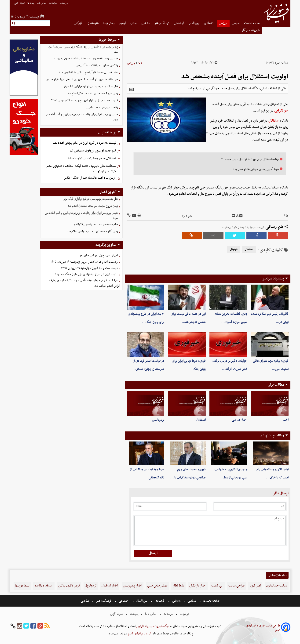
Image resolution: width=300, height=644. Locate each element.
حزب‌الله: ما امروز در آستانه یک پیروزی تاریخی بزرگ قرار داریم (82, 79)
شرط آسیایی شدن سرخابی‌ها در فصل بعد (256, 169)
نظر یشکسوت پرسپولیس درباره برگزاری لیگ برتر (91, 86)
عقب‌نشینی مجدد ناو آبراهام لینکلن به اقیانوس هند (88, 72)
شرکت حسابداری (277, 586)
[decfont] (234, 216)
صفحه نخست (252, 23)
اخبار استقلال (110, 586)
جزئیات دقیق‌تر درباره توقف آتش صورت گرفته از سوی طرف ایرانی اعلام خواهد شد (85, 283)
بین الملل (194, 23)
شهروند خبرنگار (251, 30)
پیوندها (31, 3)
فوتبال (234, 249)
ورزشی (223, 23)
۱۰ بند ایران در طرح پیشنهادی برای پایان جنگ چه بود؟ (86, 274)
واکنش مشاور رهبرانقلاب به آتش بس (97, 65)
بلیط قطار (178, 586)
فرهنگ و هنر (162, 23)
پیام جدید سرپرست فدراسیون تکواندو (96, 224)
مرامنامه (53, 3)
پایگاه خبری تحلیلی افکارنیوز (152, 626)
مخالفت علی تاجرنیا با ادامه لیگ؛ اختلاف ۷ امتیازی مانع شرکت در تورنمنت (81, 169)
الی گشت (217, 586)
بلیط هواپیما (22, 586)
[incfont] (241, 216)
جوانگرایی (281, 111)
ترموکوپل (91, 586)
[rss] (47, 626)
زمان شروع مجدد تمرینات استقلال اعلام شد (93, 93)
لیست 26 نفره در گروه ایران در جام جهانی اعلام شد (85, 143)
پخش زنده (109, 23)
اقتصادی (209, 23)
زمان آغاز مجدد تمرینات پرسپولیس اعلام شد (92, 231)
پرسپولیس (158, 420)
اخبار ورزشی (240, 420)
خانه (141, 63)
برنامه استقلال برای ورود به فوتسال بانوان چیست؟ (250, 159)
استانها (133, 23)
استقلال (274, 121)
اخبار (285, 420)
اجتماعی (179, 23)
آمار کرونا (255, 586)
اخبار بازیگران (198, 586)
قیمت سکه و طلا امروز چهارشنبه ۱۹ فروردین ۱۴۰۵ (89, 268)
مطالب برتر (276, 385)
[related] (132, 90)
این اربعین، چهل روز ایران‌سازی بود (98, 255)
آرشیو (123, 23)
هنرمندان (93, 23)
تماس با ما (42, 3)
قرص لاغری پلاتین (69, 586)
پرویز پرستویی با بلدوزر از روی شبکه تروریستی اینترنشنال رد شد (83, 49)
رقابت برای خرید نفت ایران (102, 107)
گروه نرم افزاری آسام (139, 634)
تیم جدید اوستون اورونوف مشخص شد (93, 151)
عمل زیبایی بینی (157, 586)
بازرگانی (78, 23)
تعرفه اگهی (20, 3)
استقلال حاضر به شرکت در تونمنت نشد (91, 158)
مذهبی (146, 23)
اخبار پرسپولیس (133, 586)
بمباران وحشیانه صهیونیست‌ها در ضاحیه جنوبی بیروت (86, 58)
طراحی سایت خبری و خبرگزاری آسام (263, 628)
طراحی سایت (236, 586)
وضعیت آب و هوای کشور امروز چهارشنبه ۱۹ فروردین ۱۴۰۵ (84, 262)
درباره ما (64, 3)
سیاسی (236, 23)
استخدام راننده (44, 586)
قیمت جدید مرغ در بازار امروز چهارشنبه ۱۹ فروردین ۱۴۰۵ (85, 100)
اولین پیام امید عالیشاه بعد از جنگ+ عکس (90, 178)
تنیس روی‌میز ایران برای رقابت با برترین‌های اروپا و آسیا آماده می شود (81, 117)
